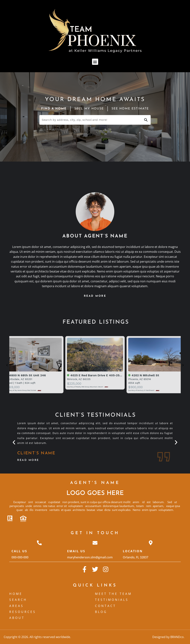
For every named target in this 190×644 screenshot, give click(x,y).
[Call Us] (39, 543)
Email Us (76, 551)
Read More (28, 460)
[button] (95, 62)
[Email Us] (95, 543)
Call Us (19, 551)
